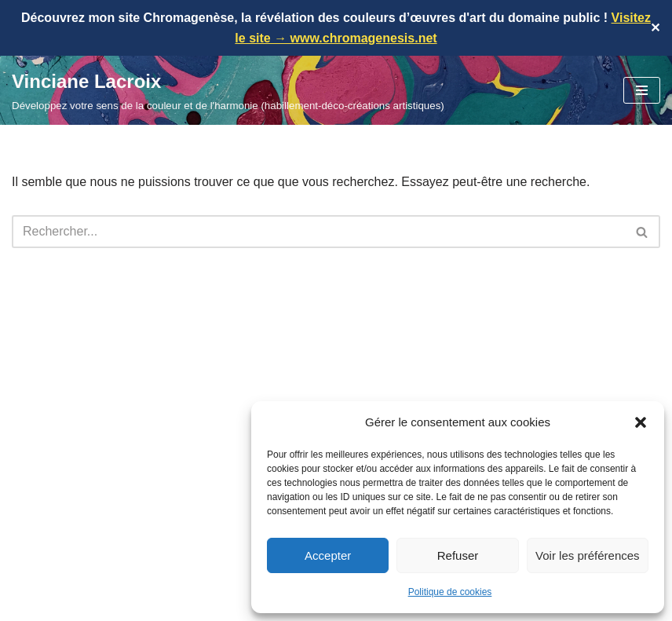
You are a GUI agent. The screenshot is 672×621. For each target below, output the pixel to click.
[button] (641, 422)
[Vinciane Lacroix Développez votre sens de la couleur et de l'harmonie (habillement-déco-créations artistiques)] (228, 90)
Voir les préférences (588, 555)
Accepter (328, 555)
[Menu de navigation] (642, 90)
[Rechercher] (318, 232)
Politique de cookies (450, 592)
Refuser (458, 555)
